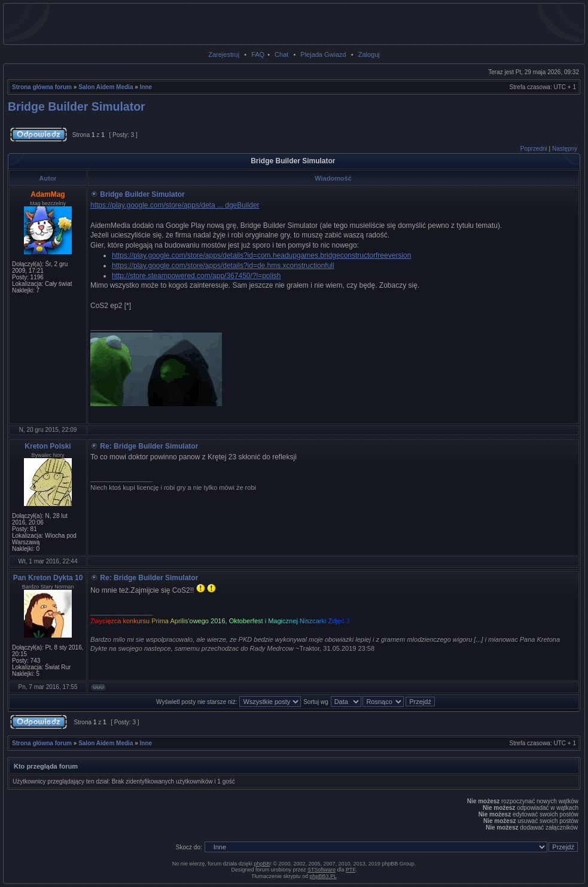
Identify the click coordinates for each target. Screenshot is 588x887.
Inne (146, 87)
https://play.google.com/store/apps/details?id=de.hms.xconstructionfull (223, 266)
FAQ (258, 54)
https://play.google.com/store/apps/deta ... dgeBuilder (175, 205)
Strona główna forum (42, 87)
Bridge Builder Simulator (77, 106)
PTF (351, 870)
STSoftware (322, 870)
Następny (565, 149)
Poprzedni (534, 149)
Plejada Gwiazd (323, 54)
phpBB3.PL (324, 876)
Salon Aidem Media (106, 87)
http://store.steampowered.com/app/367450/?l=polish (196, 276)
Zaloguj (369, 54)
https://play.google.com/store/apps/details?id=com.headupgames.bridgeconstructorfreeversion (261, 255)
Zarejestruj (224, 54)
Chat (281, 54)
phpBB (262, 864)
